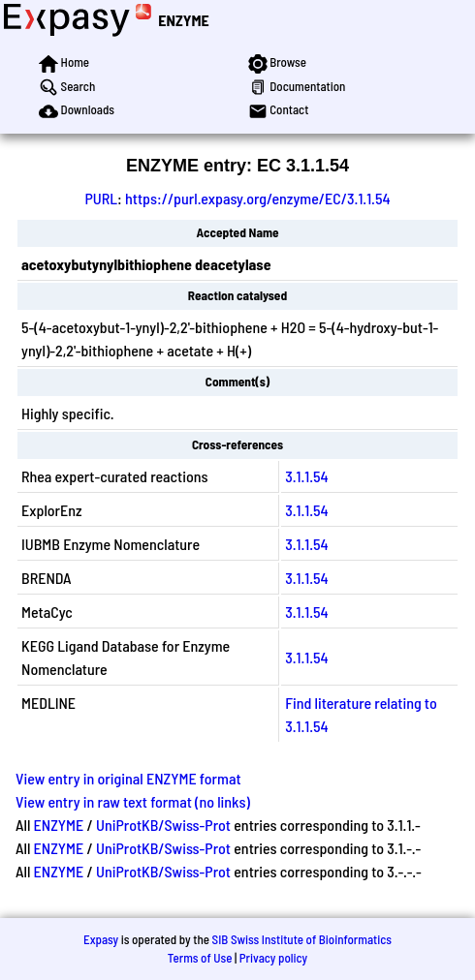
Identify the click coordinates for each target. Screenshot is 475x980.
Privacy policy (273, 958)
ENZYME (183, 20)
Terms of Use (200, 958)
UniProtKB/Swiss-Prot (163, 825)
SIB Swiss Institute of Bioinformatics (302, 939)
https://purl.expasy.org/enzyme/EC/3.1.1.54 (258, 198)
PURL (101, 198)
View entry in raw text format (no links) (133, 801)
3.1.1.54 (306, 476)
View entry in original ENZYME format (128, 778)
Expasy (101, 939)
